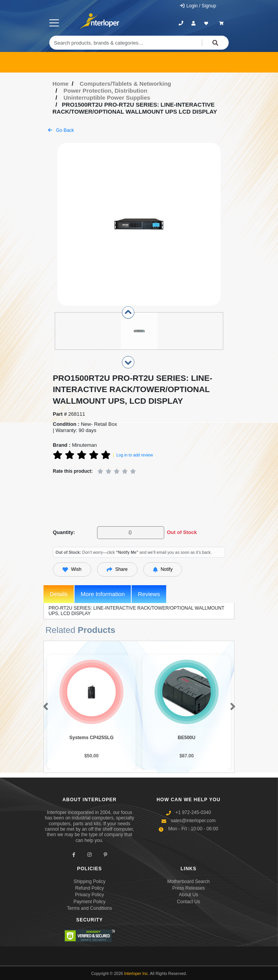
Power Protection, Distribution (106, 91)
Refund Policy (89, 888)
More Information (103, 594)
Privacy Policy (89, 895)
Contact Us (189, 902)
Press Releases (188, 888)
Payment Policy (89, 902)
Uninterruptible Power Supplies (107, 98)
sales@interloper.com (193, 821)
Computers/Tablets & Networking (125, 84)
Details (59, 594)
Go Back (61, 130)
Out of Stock (182, 532)
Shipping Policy (89, 881)
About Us (189, 895)
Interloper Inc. (137, 973)
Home (61, 84)
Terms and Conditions (89, 908)
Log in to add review (135, 455)
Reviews (149, 594)
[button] (44, 707)
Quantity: (64, 532)
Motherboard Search (189, 881)
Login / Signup (198, 6)
